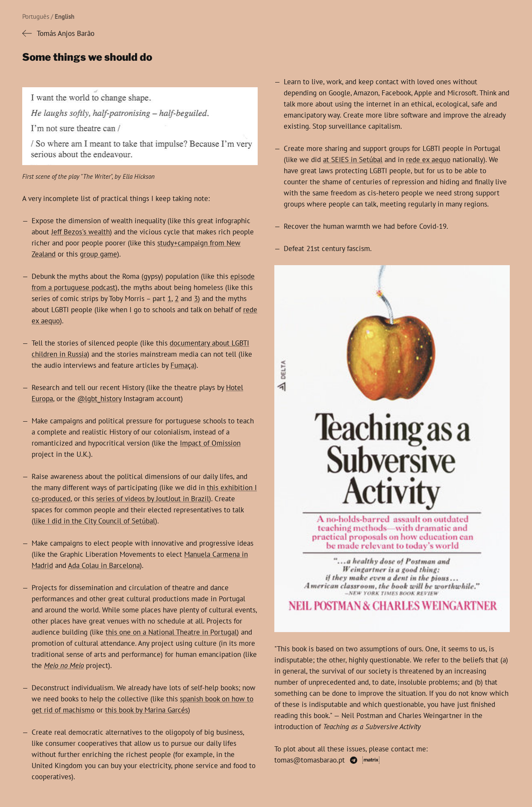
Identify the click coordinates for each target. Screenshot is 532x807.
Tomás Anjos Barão (66, 33)
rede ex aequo (428, 160)
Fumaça (182, 365)
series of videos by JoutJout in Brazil (153, 499)
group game (98, 254)
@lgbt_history (99, 399)
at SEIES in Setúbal (353, 160)
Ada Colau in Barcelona (104, 565)
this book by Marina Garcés (147, 710)
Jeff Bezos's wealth (81, 232)
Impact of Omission (210, 443)
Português (36, 16)
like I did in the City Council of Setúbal (94, 521)
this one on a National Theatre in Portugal (171, 632)
